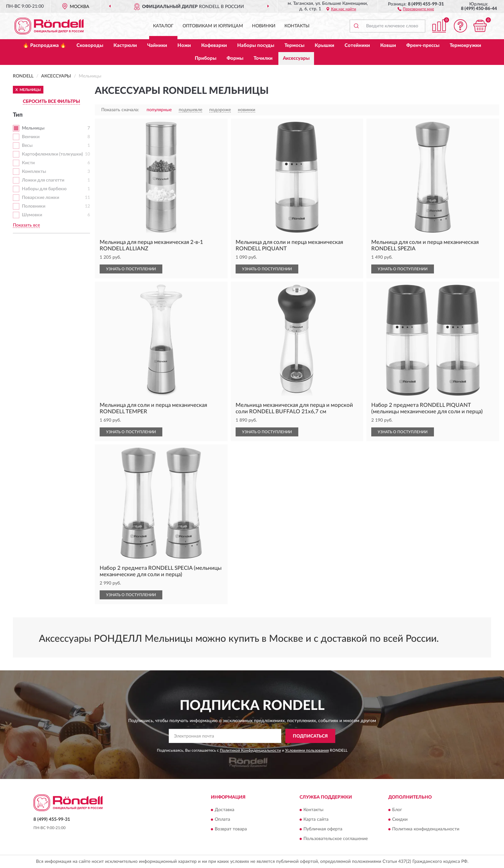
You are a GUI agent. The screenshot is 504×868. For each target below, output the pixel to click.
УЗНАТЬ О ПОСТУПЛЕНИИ (131, 269)
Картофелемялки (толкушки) (52, 154)
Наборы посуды (256, 45)
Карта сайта (316, 819)
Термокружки (465, 45)
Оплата (222, 819)
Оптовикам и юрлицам (213, 26)
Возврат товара (231, 829)
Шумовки (32, 215)
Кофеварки (214, 45)
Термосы (294, 45)
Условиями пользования (307, 750)
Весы (27, 146)
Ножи (184, 45)
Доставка (225, 810)
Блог (397, 810)
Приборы (206, 58)
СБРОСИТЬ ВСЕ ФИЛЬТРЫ (51, 102)
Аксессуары (296, 58)
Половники (34, 206)
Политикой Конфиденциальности (250, 750)
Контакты (297, 26)
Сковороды (90, 45)
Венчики (31, 137)
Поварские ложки (40, 198)
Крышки (324, 45)
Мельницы (33, 128)
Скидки (400, 819)
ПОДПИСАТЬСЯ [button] (310, 736)
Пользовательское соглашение (336, 839)
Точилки (263, 58)
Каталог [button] (163, 26)
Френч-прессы (423, 45)
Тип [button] (18, 115)
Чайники (157, 45)
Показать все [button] (26, 225)
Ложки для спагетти (43, 180)
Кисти (28, 163)
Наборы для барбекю (44, 189)
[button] (416, 9)
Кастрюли (125, 45)
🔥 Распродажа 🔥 (45, 45)
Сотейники (357, 45)
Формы (235, 58)
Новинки (264, 26)
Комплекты (34, 172)
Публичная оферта (323, 829)
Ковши (388, 45)
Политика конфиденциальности (426, 829)
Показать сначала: (120, 110)
